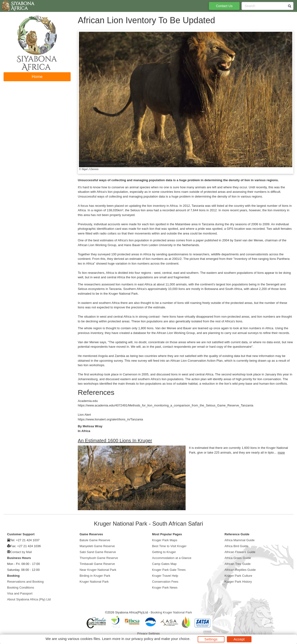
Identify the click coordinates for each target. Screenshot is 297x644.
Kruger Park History (238, 582)
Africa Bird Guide (236, 546)
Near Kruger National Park (98, 570)
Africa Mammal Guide (240, 540)
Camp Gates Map (164, 564)
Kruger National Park (94, 582)
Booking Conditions (21, 588)
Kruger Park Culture (238, 576)
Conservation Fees (165, 582)
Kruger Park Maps (165, 540)
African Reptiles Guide (240, 570)
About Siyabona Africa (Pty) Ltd (29, 599)
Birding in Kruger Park (95, 576)
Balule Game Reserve (95, 540)
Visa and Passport (20, 593)
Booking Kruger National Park (171, 612)
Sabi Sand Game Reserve (98, 552)
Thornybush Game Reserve (99, 558)
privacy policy (142, 639)
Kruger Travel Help (165, 576)
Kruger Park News (165, 588)
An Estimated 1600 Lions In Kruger (115, 441)
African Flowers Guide (240, 552)
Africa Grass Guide (238, 558)
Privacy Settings (148, 633)
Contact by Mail (21, 552)
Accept (239, 639)
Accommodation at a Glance (172, 558)
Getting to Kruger (164, 552)
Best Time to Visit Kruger (169, 546)
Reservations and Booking (25, 582)
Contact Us (224, 6)
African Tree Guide (238, 564)
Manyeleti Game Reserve (97, 546)
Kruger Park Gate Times (169, 570)
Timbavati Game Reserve (97, 564)
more (281, 453)
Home (37, 77)
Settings (211, 639)
